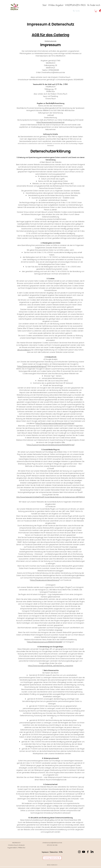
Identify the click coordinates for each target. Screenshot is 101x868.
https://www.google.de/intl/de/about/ (32, 366)
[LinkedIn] (92, 852)
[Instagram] (79, 852)
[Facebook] (88, 852)
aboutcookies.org (24, 350)
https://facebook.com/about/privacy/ (45, 580)
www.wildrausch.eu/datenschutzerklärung (51, 830)
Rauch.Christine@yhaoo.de (56, 780)
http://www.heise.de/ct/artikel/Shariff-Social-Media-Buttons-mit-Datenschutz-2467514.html (51, 497)
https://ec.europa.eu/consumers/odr (50, 122)
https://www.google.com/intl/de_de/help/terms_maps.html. (51, 666)
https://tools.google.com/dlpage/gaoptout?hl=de (55, 423)
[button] (56, 5)
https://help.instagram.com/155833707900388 (45, 642)
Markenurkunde (51, 41)
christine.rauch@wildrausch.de (52, 843)
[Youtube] (84, 852)
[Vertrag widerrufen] (52, 858)
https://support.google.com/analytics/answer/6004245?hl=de (50, 445)
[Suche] (81, 11)
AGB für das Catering (51, 35)
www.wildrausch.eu (48, 165)
